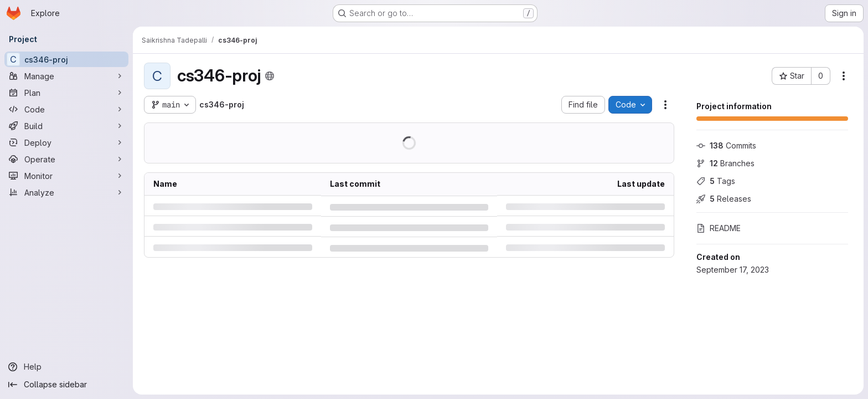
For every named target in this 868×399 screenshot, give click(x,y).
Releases (724, 199)
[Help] (66, 367)
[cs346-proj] (66, 59)
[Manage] (66, 76)
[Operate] (66, 159)
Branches (725, 163)
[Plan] (66, 93)
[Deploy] (66, 142)
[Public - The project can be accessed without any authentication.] (270, 76)
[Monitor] (66, 176)
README (719, 228)
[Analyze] (66, 192)
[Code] (66, 109)
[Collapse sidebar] (66, 385)
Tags (716, 181)
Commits (726, 145)
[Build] (66, 126)
